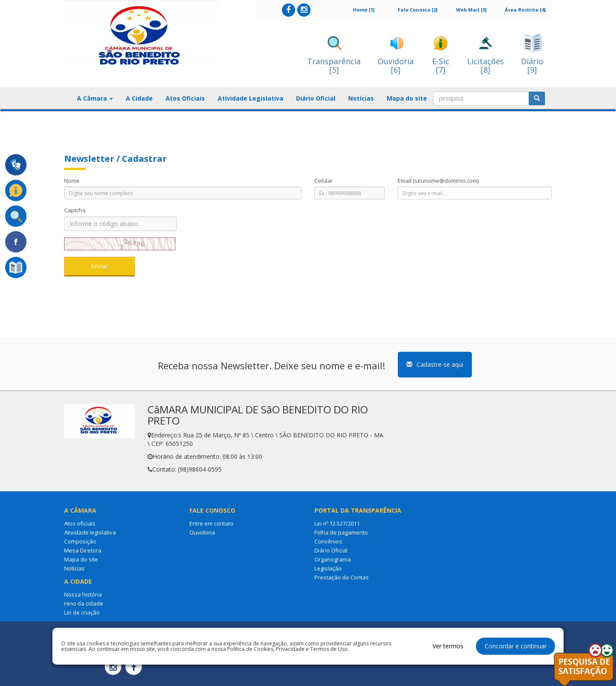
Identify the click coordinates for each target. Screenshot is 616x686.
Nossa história (83, 594)
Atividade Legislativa (250, 98)
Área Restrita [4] (525, 10)
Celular (324, 181)
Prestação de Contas (342, 577)
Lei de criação (82, 612)
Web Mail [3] (471, 10)
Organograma (333, 559)
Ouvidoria (202, 532)
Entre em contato (212, 523)
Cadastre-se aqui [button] (435, 364)
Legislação (328, 568)
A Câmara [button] (95, 98)
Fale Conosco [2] (418, 10)
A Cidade (139, 98)
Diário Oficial (316, 98)
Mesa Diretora (83, 550)
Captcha (75, 210)
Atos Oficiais (185, 98)
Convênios (328, 541)
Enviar (99, 266)
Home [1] (364, 10)
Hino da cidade (84, 603)
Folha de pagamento (341, 532)
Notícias (361, 98)
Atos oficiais (80, 523)
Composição (80, 541)
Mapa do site (407, 98)
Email (438, 181)
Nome (72, 181)
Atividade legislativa (90, 532)
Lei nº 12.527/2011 (337, 523)
